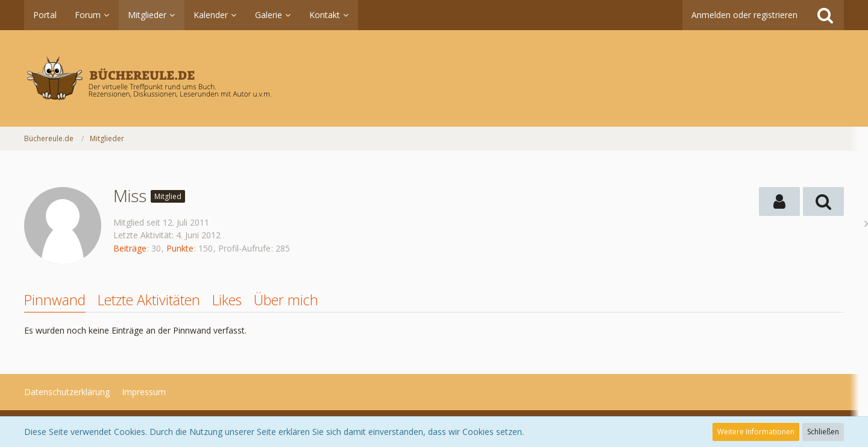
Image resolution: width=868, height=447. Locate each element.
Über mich (286, 300)
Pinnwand (55, 300)
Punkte (180, 248)
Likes (227, 300)
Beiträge (130, 248)
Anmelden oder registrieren (744, 15)
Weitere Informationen (756, 432)
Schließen (823, 432)
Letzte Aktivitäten (149, 300)
